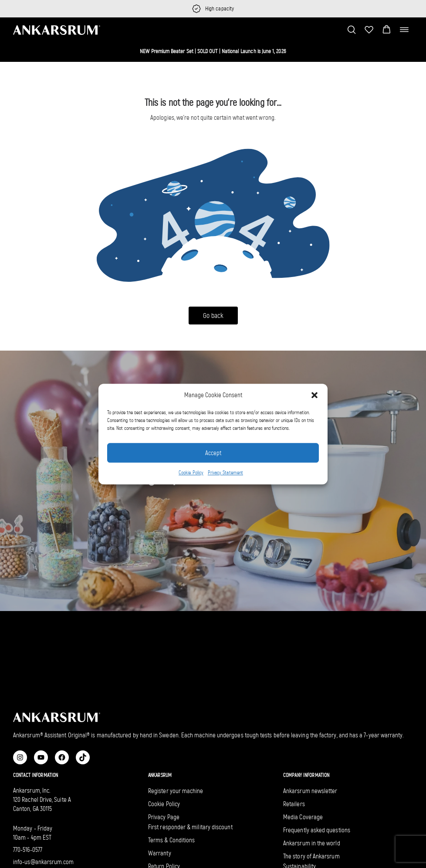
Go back (213, 316)
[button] (314, 395)
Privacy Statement (225, 473)
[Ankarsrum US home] (57, 29)
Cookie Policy (191, 473)
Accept (213, 453)
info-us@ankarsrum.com (44, 862)
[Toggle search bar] (352, 30)
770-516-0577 (28, 850)
